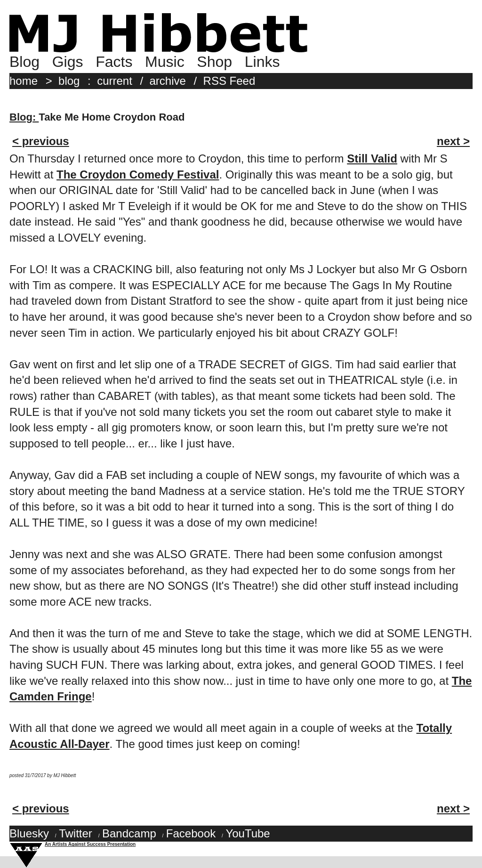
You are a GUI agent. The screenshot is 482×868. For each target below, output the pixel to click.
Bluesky (29, 833)
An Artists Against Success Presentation (90, 844)
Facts (114, 62)
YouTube (248, 833)
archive (168, 81)
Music (165, 62)
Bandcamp (129, 833)
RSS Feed (229, 81)
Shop (214, 62)
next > (453, 141)
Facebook (191, 833)
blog (69, 81)
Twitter (76, 833)
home (24, 81)
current (115, 81)
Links (262, 62)
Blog (24, 62)
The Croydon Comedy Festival (138, 174)
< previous (41, 141)
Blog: (24, 117)
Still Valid (372, 158)
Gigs (68, 62)
